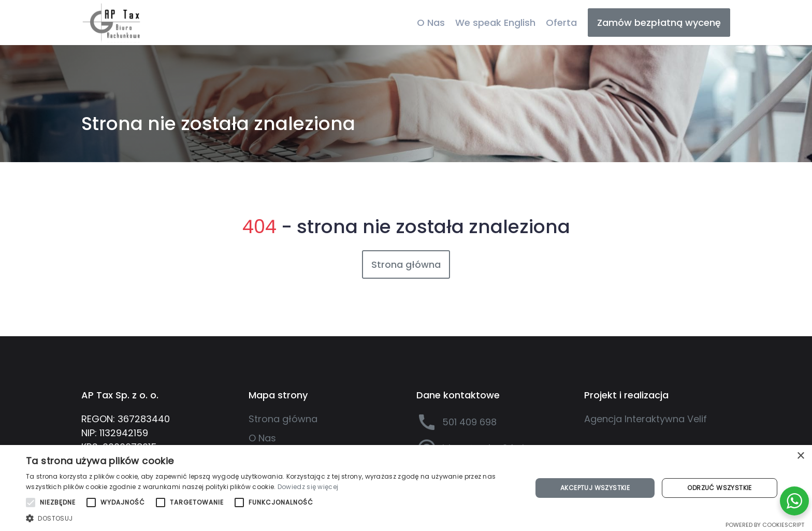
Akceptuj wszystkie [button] (595, 488)
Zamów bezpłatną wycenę (659, 23)
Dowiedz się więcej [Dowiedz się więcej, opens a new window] (308, 487)
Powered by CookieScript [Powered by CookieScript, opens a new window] (765, 525)
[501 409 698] (490, 422)
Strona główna (406, 264)
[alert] (406, 488)
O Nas (431, 23)
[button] (271, 518)
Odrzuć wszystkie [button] (719, 488)
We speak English (495, 23)
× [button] (800, 456)
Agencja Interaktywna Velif (646, 419)
